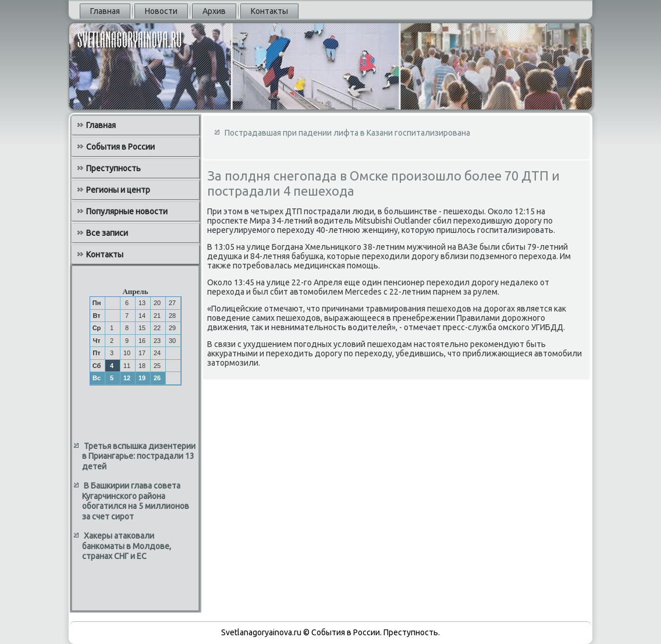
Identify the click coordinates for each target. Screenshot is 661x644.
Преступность (113, 168)
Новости (161, 11)
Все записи (107, 233)
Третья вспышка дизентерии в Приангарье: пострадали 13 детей (139, 456)
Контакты (269, 11)
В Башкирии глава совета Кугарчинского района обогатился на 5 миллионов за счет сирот (136, 501)
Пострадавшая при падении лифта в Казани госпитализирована (347, 133)
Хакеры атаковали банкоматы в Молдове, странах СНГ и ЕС (127, 546)
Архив (214, 11)
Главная (105, 11)
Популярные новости (127, 211)
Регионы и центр (118, 190)
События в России (120, 147)
